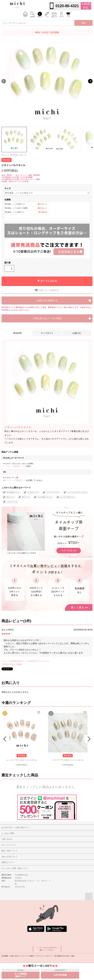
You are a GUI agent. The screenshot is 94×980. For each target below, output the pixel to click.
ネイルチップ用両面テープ (14, 466)
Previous (4, 81)
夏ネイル (26, 497)
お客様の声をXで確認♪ (12, 664)
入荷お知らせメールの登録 (47, 318)
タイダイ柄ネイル (67, 497)
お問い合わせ (15, 956)
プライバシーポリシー (45, 956)
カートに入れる (49, 281)
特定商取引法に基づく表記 (65, 956)
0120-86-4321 (67, 6)
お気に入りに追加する (47, 290)
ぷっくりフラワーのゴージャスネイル (22, 760)
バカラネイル (12, 502)
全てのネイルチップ (18, 155)
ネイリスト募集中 (28, 956)
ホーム (4, 155)
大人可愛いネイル (45, 497)
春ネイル (10, 497)
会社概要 (5, 956)
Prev (5, 739)
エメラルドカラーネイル (77, 492)
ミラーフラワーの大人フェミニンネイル (68, 760)
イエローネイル (53, 492)
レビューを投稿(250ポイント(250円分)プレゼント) (25, 661)
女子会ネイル (33, 492)
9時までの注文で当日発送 (47, 32)
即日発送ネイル (13, 492)
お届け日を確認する (47, 300)
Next (90, 81)
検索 (83, 23)
